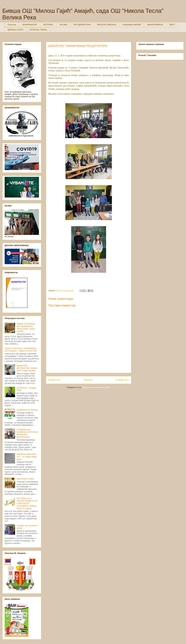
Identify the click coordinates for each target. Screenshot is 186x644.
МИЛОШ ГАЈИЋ (16, 30)
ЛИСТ (172, 25)
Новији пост (54, 380)
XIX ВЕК (63, 25)
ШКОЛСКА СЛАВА (25, 479)
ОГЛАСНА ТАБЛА (38, 30)
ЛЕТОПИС (48, 25)
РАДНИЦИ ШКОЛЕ (132, 25)
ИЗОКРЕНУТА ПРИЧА (27, 410)
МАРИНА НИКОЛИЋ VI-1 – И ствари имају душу (27, 457)
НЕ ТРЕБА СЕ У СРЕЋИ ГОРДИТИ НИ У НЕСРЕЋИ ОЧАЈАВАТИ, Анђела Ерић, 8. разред (27, 503)
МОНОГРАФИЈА (155, 25)
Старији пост (122, 380)
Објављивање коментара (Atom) (96, 387)
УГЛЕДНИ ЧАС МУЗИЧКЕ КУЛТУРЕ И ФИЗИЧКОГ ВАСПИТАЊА (27, 433)
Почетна (12, 25)
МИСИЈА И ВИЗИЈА (107, 25)
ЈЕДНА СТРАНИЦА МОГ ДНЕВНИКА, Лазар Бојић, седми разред (26, 327)
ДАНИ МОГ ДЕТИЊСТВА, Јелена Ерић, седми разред (27, 368)
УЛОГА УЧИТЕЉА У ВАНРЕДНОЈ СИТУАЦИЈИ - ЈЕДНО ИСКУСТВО (21, 350)
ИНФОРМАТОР (30, 25)
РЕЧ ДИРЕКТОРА (82, 25)
